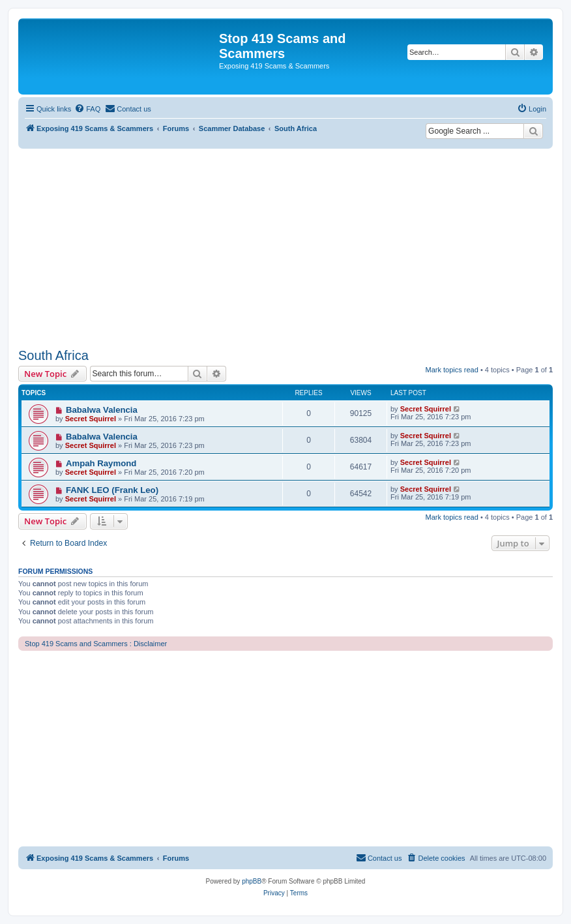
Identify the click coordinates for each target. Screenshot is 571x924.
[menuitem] (87, 109)
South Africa (53, 355)
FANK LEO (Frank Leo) (112, 490)
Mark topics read (452, 370)
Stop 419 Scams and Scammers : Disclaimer (96, 644)
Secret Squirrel (91, 419)
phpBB (252, 881)
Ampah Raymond (101, 463)
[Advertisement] (285, 246)
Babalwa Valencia (102, 410)
